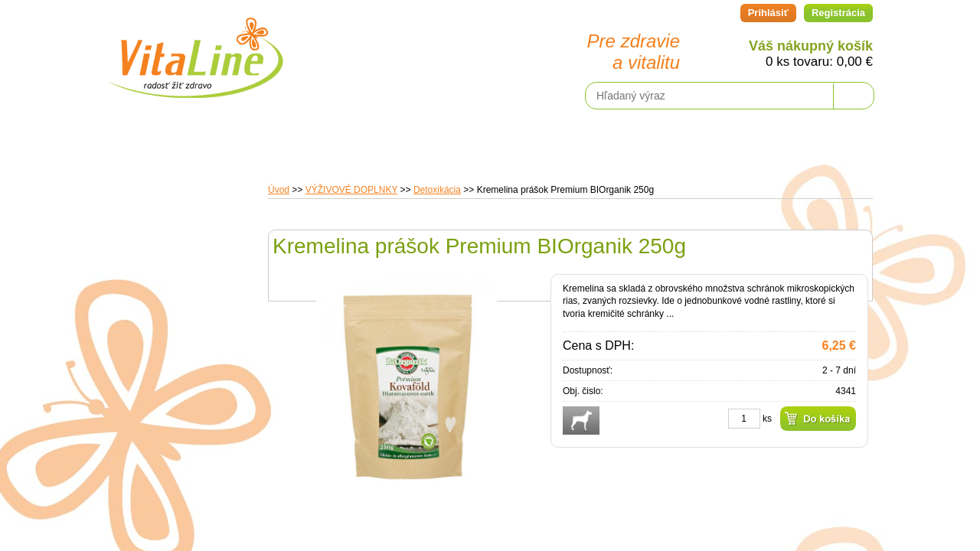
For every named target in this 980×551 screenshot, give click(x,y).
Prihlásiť (768, 13)
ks (767, 419)
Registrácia (838, 13)
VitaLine (195, 49)
